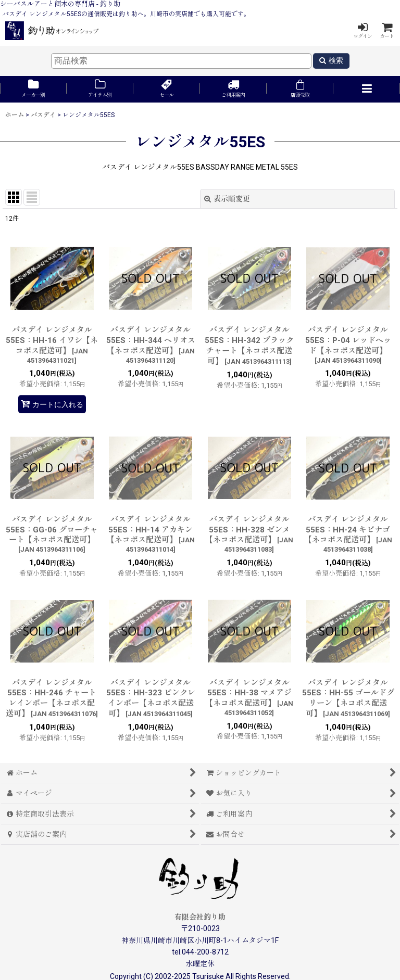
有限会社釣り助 (200, 917)
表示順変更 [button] (227, 199)
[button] (367, 89)
